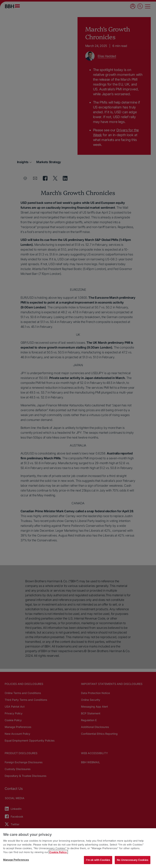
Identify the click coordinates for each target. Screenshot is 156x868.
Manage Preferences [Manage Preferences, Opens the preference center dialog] (16, 860)
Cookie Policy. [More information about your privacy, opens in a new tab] (58, 852)
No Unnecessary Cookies (133, 860)
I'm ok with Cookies (98, 860)
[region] (78, 848)
